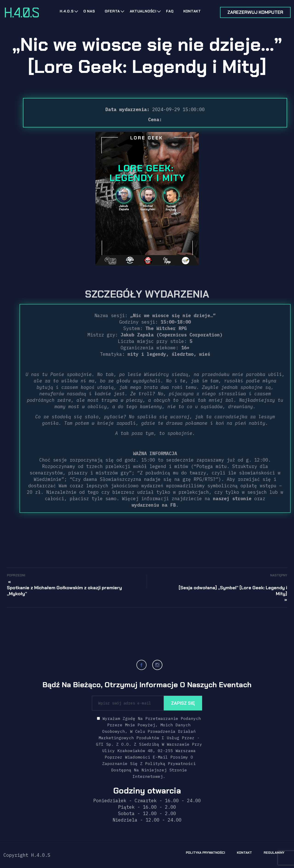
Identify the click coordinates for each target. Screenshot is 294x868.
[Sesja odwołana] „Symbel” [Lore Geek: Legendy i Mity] (233, 591)
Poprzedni (16, 575)
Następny (279, 575)
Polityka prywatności (205, 853)
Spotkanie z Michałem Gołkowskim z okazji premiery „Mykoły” (64, 591)
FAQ (170, 11)
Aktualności (143, 11)
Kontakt (192, 11)
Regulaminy (274, 853)
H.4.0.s (67, 11)
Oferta (112, 11)
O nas (89, 11)
